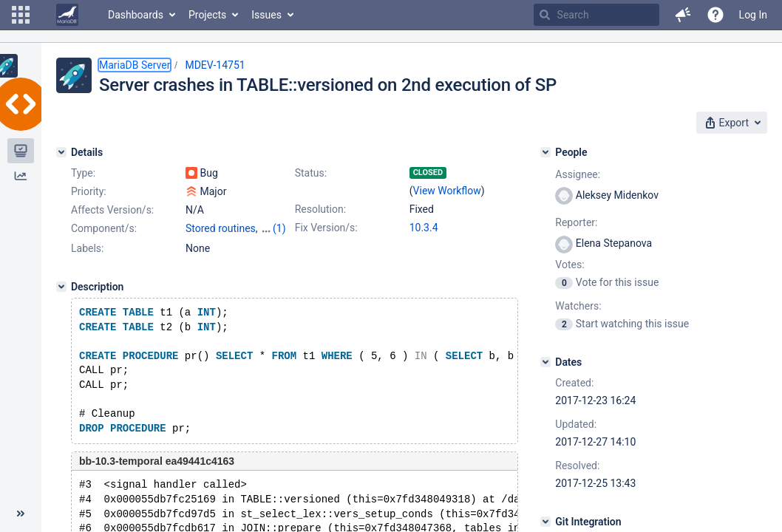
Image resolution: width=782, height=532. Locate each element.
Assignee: (578, 174)
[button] (21, 15)
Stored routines (221, 228)
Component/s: (104, 228)
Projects (207, 15)
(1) (279, 228)
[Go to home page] (67, 15)
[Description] (61, 287)
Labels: (87, 248)
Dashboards (136, 15)
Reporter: (576, 222)
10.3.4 (424, 228)
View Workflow (447, 191)
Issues (266, 15)
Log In (753, 15)
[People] (545, 152)
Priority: (89, 191)
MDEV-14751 (215, 65)
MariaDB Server (135, 65)
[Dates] (545, 362)
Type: (83, 173)
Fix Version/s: (326, 228)
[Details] (61, 152)
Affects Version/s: (112, 210)
